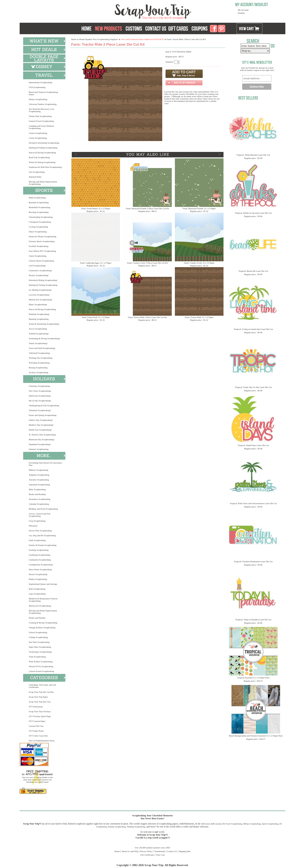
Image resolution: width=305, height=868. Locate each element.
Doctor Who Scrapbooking (40, 531)
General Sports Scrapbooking (41, 261)
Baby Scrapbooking (37, 489)
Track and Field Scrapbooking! (42, 348)
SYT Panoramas (36, 707)
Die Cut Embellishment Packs (42, 741)
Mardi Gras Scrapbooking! (40, 430)
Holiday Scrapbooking (117, 827)
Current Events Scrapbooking (41, 671)
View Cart (160, 855)
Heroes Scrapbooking (38, 574)
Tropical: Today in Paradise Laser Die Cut (253, 620)
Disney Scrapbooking (38, 99)
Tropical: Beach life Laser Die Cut (253, 271)
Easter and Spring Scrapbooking (43, 415)
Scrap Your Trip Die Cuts (40, 702)
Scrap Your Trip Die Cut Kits (41, 692)
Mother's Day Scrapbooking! (41, 425)
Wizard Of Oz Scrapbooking (41, 666)
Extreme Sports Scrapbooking (42, 241)
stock (208, 824)
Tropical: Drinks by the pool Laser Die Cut (253, 213)
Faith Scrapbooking (37, 540)
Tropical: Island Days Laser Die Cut (253, 445)
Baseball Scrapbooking (39, 202)
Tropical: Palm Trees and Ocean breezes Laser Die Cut (253, 503)
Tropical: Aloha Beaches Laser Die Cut (253, 155)
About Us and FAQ (130, 851)
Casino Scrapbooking (38, 133)
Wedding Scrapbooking (136, 827)
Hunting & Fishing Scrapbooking (43, 148)
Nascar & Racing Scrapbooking (42, 153)
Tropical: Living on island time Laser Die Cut (253, 329)
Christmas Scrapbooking (39, 386)
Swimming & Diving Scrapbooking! (44, 338)
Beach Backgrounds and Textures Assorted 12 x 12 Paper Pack (256, 736)
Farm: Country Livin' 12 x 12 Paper (199, 263)
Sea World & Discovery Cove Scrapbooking (42, 110)
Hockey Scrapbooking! (39, 275)
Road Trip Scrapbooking (39, 157)
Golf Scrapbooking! (37, 266)
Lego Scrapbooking (37, 594)
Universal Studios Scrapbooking (43, 104)
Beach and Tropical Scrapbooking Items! (43, 93)
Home (74, 39)
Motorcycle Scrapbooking (40, 606)
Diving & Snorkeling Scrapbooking (44, 143)
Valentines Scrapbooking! (40, 410)
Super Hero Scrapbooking (40, 647)
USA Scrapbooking (37, 87)
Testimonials (160, 851)
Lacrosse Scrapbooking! (39, 295)
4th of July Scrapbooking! (40, 401)
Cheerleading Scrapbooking (41, 217)
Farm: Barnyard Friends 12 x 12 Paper (199, 208)
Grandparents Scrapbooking (41, 565)
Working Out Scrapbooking (41, 358)
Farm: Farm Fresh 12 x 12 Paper (96, 317)
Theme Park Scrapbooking (40, 116)
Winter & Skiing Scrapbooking (42, 162)
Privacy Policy (146, 851)
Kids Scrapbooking (37, 589)
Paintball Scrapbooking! (39, 314)
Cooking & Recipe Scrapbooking (43, 623)
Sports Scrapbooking (270, 824)
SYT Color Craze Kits (38, 736)
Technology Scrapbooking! (40, 652)
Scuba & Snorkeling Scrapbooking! (44, 324)
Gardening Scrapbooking (39, 555)
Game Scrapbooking (38, 256)
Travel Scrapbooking (234, 824)
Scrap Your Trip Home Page (127, 11)
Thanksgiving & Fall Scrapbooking (44, 405)
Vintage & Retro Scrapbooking (42, 627)
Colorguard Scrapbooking (40, 222)
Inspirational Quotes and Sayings (43, 584)
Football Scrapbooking (39, 246)
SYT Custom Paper (37, 721)
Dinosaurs (33, 526)
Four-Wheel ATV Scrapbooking (42, 251)
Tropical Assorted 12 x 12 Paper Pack (253, 678)
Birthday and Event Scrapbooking (43, 509)
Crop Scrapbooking (37, 521)
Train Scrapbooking (37, 657)
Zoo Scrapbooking (37, 172)
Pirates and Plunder (37, 618)
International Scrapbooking (40, 82)
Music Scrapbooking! (38, 304)
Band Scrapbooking (37, 198)
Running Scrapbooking (39, 319)
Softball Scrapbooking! (39, 334)
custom (218, 824)
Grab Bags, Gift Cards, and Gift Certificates (42, 686)
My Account (243, 10)
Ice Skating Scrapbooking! (40, 290)
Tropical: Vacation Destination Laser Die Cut (253, 561)
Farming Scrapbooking (39, 550)
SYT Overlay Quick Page (40, 716)
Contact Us (172, 851)
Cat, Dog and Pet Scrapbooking (42, 535)
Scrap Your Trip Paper (38, 697)
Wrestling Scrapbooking (39, 363)
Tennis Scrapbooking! (38, 343)
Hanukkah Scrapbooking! (40, 444)
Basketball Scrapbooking (39, 207)
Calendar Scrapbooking (39, 504)
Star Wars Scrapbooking (39, 642)
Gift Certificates (147, 855)
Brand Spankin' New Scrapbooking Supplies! (99, 39)
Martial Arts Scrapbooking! (41, 300)
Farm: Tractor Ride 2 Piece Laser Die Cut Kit (147, 317)
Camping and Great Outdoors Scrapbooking (41, 127)
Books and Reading (37, 494)
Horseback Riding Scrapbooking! (43, 280)
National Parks (35, 177)
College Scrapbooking (38, 637)
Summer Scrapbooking (39, 449)
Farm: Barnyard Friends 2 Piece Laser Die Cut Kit (147, 208)
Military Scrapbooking (39, 470)
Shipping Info (185, 851)
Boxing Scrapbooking (38, 368)
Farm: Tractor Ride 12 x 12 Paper (199, 317)
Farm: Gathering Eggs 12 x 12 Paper (96, 263)
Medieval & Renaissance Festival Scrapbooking (43, 600)
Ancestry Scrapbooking (39, 480)
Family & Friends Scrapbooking (43, 545)
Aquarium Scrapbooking (39, 485)
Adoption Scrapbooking (39, 475)
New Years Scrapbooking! (40, 391)
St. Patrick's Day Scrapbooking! (43, 435)
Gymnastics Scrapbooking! (40, 270)
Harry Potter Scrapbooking (40, 569)
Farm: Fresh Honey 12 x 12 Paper (96, 208)
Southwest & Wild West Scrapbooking (45, 167)
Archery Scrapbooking (39, 372)
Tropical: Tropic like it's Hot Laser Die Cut (253, 387)
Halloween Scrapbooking (40, 396)
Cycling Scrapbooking (38, 227)
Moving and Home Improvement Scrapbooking (43, 183)
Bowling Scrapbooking (39, 212)
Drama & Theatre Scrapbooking (43, 236)
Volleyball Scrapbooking (39, 353)
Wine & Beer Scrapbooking (41, 661)
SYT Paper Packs (36, 731)
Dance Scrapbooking (38, 232)
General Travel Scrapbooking (41, 121)
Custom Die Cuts (36, 726)
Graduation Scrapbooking (40, 560)
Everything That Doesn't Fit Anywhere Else (45, 464)
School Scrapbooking (38, 632)
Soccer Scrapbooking (38, 329)
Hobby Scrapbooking (38, 579)
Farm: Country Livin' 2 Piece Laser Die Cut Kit (147, 263)
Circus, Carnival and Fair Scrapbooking (40, 515)
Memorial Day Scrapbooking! (42, 439)
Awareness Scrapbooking (40, 499)
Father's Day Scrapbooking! (41, 420)
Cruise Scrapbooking (38, 138)
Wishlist (241, 13)
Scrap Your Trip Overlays (40, 711)
